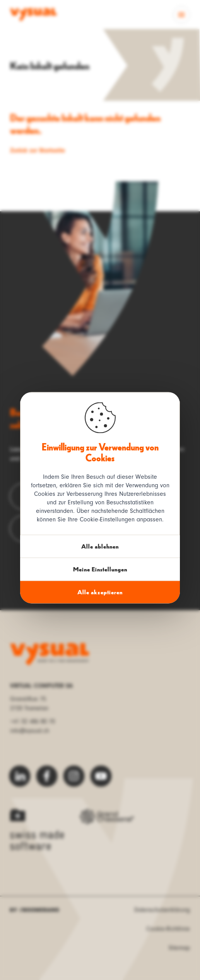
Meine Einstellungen (100, 569)
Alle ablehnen (100, 546)
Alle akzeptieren (100, 592)
